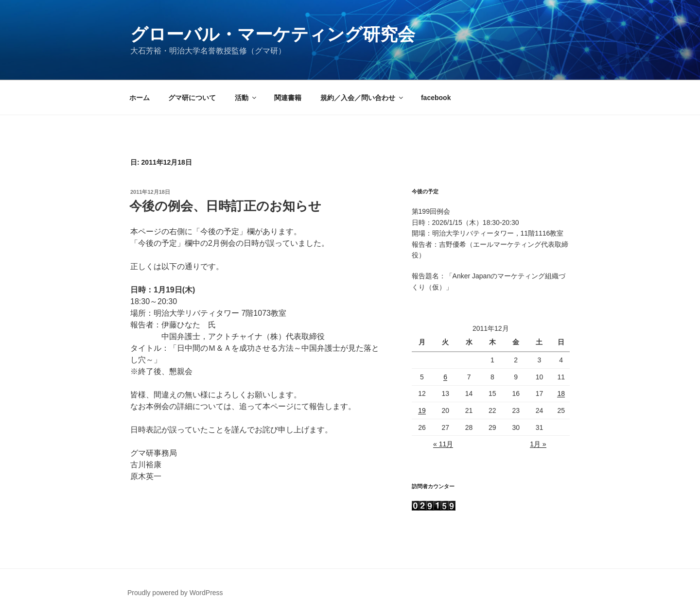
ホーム (140, 98)
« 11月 (443, 444)
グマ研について (192, 98)
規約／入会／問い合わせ (362, 98)
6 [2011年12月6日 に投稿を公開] (445, 377)
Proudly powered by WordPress (175, 593)
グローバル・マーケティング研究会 (273, 34)
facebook (436, 98)
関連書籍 (288, 98)
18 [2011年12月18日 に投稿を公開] (561, 393)
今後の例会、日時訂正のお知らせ (225, 206)
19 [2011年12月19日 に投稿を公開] (422, 410)
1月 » (538, 444)
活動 (246, 98)
